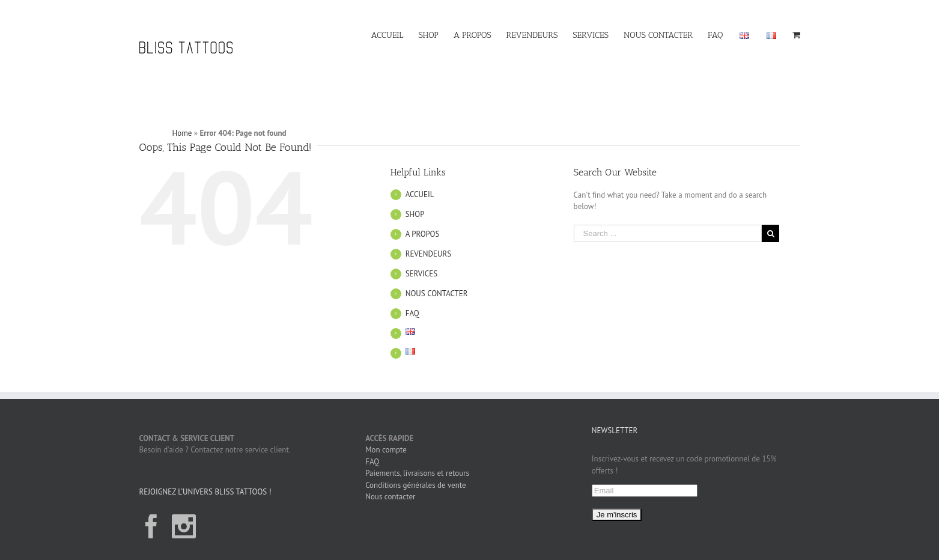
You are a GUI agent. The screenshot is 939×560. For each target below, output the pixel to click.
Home (182, 111)
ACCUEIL (420, 172)
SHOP (415, 191)
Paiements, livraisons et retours (417, 451)
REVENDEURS (428, 231)
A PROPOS (423, 211)
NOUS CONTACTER (437, 271)
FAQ (412, 291)
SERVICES (421, 251)
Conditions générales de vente (416, 462)
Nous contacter (390, 474)
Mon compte (386, 428)
